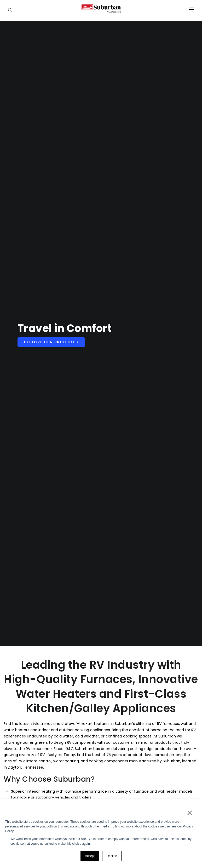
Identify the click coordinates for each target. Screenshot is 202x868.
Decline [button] (112, 856)
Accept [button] (90, 856)
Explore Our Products (51, 342)
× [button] (189, 813)
